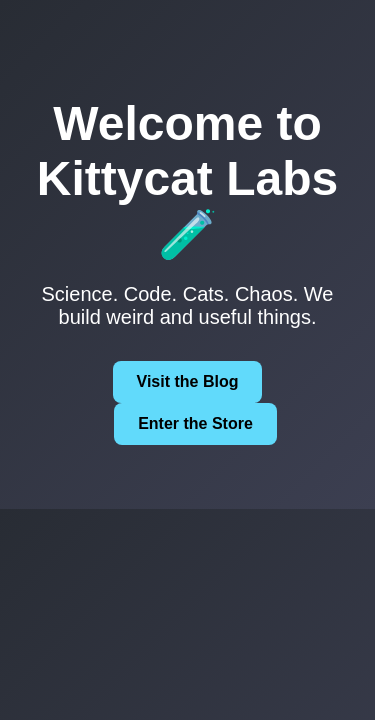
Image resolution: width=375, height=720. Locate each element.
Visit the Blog (188, 381)
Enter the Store (195, 423)
